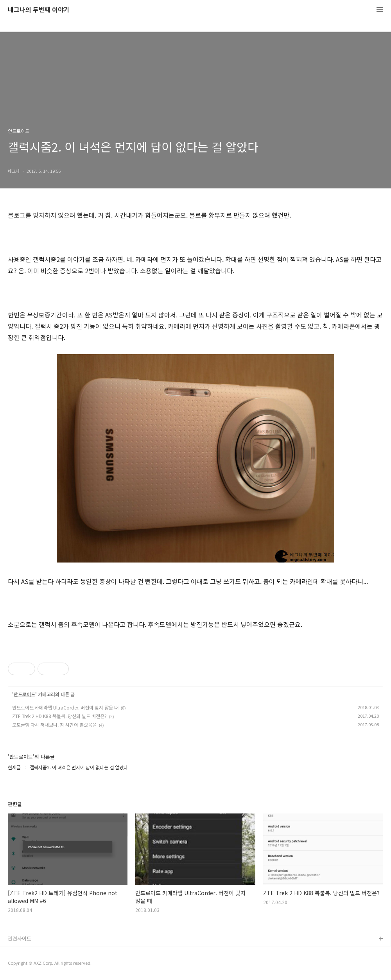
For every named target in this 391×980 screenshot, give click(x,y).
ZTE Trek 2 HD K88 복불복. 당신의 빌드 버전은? (59, 716)
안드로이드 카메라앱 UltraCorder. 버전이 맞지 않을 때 (65, 707)
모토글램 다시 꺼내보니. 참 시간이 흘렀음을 (54, 725)
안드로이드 (24, 694)
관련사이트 (20, 938)
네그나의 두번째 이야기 (39, 10)
